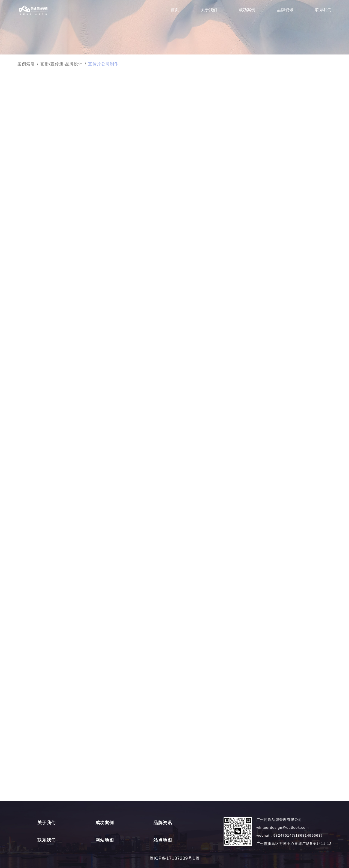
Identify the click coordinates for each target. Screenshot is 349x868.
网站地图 (105, 840)
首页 (175, 10)
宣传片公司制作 (103, 64)
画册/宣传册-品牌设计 (61, 64)
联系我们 (323, 10)
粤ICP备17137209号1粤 (175, 858)
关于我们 (209, 10)
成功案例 (247, 10)
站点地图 (163, 840)
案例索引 (26, 64)
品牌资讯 (285, 10)
